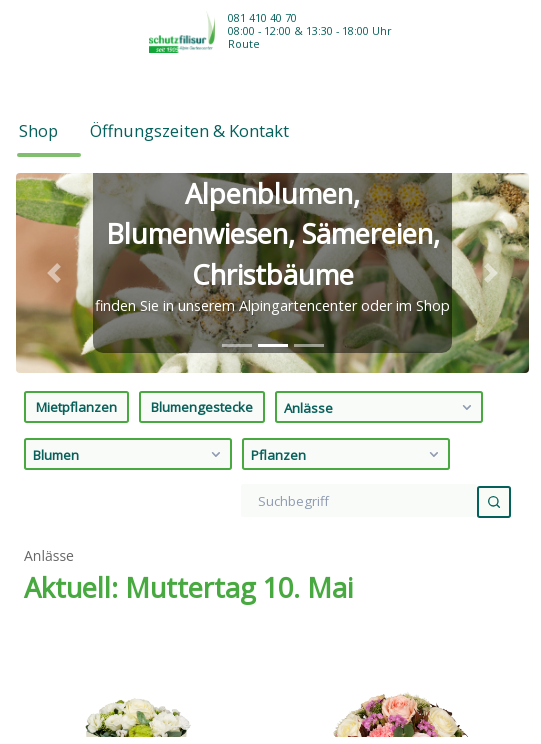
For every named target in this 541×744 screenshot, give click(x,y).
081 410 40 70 (262, 17)
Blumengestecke (202, 202)
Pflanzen (347, 249)
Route (244, 43)
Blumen (129, 249)
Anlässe (380, 202)
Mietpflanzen (76, 202)
